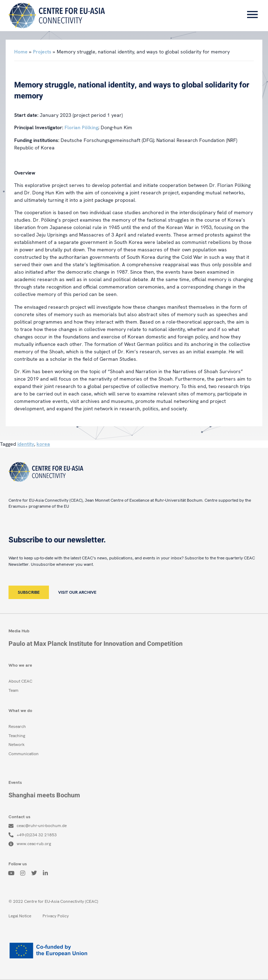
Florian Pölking (81, 127)
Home (21, 52)
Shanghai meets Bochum (44, 795)
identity (26, 444)
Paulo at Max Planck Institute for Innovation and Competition (96, 644)
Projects (42, 52)
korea (43, 444)
